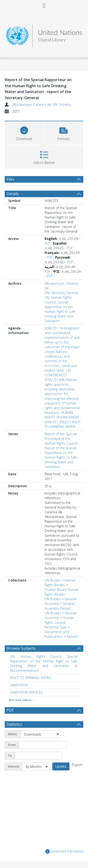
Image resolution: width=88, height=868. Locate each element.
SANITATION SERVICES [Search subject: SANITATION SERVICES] (26, 692)
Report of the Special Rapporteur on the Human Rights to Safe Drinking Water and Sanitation (61, 457)
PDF (48, 243)
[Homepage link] (44, 35)
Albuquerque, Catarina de (32, 104)
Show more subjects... (21, 700)
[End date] (39, 756)
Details (13, 194)
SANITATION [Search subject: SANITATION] (19, 685)
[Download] (24, 132)
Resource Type (56, 627)
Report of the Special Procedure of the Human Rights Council (61, 439)
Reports (73, 636)
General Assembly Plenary (59, 606)
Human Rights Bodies (60, 583)
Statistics (14, 724)
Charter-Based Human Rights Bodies (62, 592)
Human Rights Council (59, 620)
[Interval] (35, 766)
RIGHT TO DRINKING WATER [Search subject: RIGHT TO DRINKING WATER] (30, 678)
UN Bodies (53, 580)
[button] (64, 132)
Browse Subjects (21, 648)
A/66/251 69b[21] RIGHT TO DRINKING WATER (63, 424)
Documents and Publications (57, 634)
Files (10, 179)
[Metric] (40, 734)
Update (61, 766)
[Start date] (43, 745)
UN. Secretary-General (69, 104)
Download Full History (64, 851)
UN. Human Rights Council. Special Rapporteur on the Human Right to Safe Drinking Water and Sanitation (60, 309)
